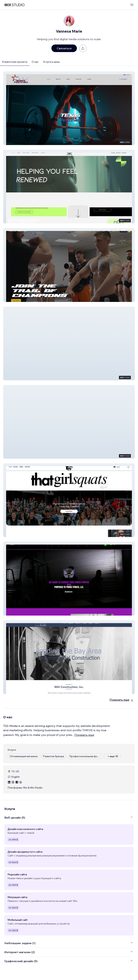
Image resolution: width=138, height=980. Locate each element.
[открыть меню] (132, 5)
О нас (35, 62)
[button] (69, 108)
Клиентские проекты (15, 62)
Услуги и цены (51, 62)
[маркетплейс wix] (14, 5)
